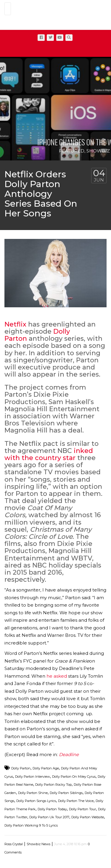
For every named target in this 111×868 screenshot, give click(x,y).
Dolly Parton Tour (82, 809)
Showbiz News (38, 844)
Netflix (15, 324)
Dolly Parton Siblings (66, 793)
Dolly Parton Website (88, 817)
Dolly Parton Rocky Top (53, 785)
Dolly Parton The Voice (76, 801)
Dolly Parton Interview (33, 777)
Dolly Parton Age (46, 768)
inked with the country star (49, 454)
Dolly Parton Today (52, 809)
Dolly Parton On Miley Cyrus (74, 777)
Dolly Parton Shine (33, 793)
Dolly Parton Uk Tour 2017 (49, 817)
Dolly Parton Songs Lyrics (36, 801)
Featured (72, 151)
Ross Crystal (14, 844)
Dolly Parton (21, 768)
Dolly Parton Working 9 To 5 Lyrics (31, 825)
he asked (57, 676)
